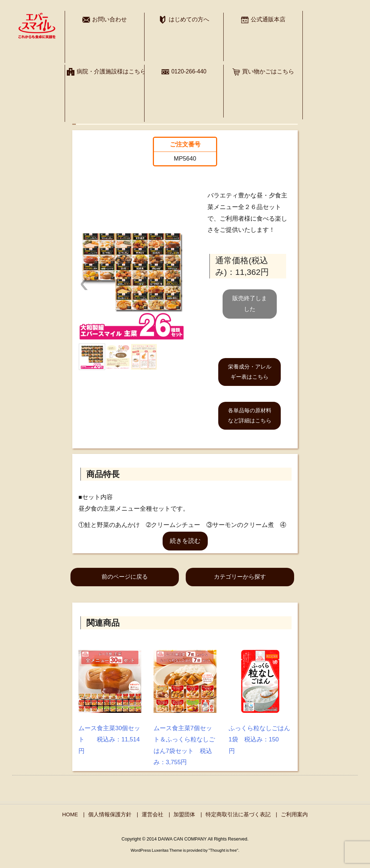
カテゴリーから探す (240, 577)
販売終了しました (250, 304)
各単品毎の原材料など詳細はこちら (250, 416)
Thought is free (223, 850)
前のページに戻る (125, 577)
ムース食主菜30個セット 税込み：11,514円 (109, 740)
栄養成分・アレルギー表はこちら (250, 372)
